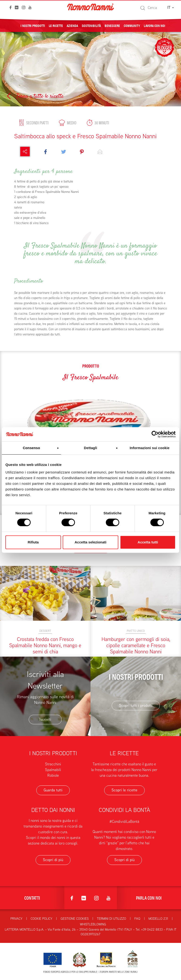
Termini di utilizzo (111, 919)
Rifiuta (33, 542)
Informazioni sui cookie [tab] (150, 448)
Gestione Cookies (75, 919)
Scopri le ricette (124, 790)
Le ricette (56, 25)
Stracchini (53, 764)
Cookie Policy (41, 919)
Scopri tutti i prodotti (136, 705)
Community (132, 25)
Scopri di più (53, 860)
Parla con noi (149, 898)
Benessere (112, 25)
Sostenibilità (91, 25)
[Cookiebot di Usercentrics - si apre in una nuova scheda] (155, 434)
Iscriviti (45, 719)
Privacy (16, 919)
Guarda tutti (53, 790)
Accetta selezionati (90, 542)
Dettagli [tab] (90, 448)
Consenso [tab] (31, 448)
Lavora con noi (154, 25)
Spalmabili (53, 770)
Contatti (32, 898)
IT (171, 7)
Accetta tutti (148, 542)
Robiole (53, 775)
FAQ (137, 919)
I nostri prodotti (33, 25)
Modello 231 (158, 919)
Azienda (72, 25)
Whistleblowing (93, 924)
